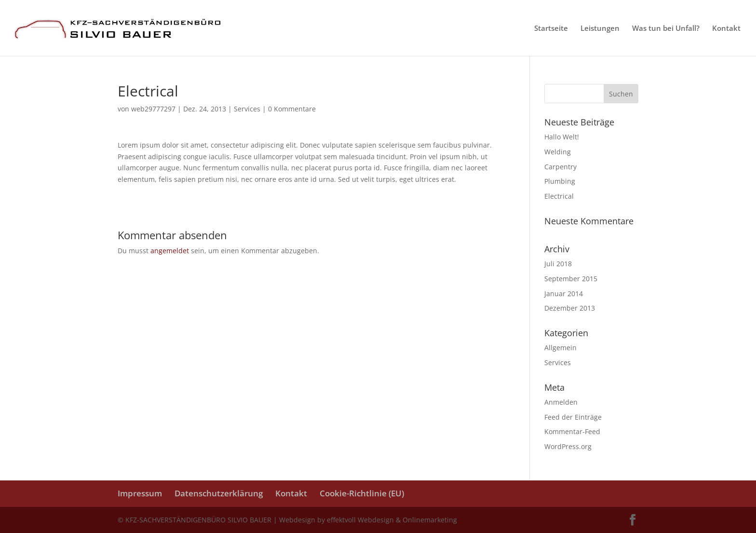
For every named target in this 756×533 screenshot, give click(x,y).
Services (247, 109)
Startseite (551, 29)
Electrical (559, 196)
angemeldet (170, 251)
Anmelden (561, 402)
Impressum (140, 493)
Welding (558, 152)
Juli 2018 (558, 264)
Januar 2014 (564, 294)
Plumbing (560, 181)
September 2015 (571, 279)
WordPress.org (568, 446)
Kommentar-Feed (572, 431)
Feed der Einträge (573, 417)
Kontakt (726, 29)
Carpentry (560, 167)
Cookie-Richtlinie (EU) (362, 493)
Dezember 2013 (570, 308)
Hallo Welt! (562, 137)
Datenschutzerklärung (219, 493)
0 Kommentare (292, 109)
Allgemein (560, 348)
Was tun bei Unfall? (666, 29)
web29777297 (153, 109)
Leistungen (600, 29)
